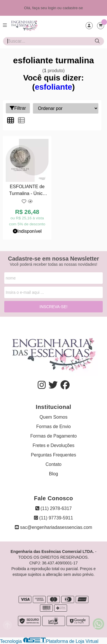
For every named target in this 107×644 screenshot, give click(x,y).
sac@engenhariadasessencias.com (53, 527)
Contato (53, 464)
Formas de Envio (53, 427)
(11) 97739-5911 (53, 518)
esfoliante (53, 87)
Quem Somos (54, 417)
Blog (53, 474)
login (53, 8)
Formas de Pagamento (53, 436)
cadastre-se (73, 8)
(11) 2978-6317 (54, 508)
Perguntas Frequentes (53, 455)
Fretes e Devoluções (53, 445)
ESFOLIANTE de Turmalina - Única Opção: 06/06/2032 (27, 191)
